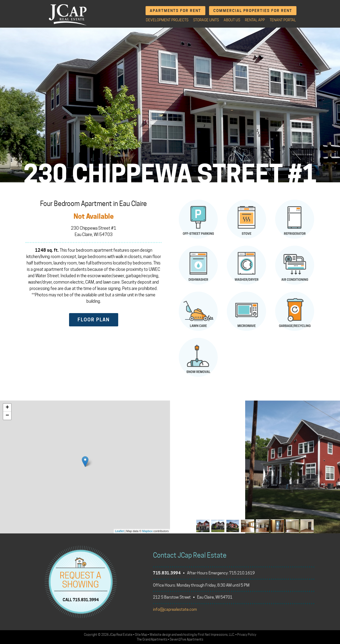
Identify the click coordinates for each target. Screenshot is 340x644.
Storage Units (206, 20)
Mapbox (147, 531)
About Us (232, 20)
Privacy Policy (247, 635)
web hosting (185, 635)
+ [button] (7, 408)
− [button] (7, 416)
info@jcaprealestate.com (175, 609)
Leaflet (119, 531)
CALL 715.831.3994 (81, 600)
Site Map (141, 635)
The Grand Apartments (152, 639)
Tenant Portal (283, 20)
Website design (160, 635)
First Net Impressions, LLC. (216, 635)
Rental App (255, 20)
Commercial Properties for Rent (253, 10)
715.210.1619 (242, 573)
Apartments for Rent (175, 10)
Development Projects (167, 20)
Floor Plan (94, 320)
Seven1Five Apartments (186, 639)
